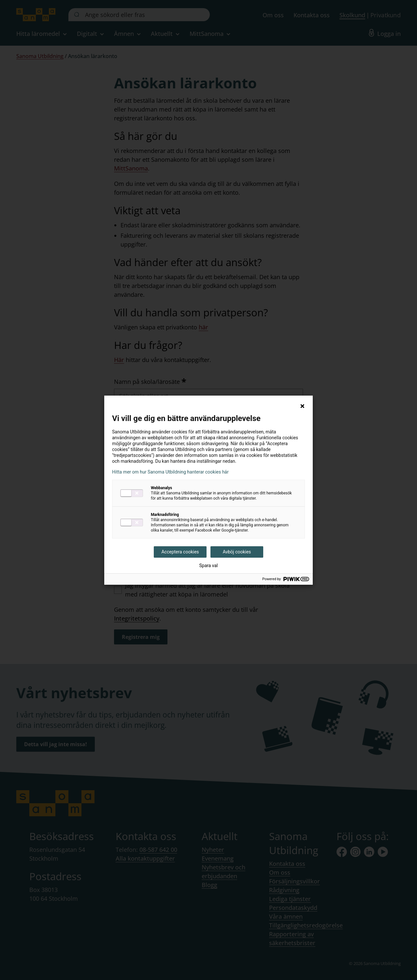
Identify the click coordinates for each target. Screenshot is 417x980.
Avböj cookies (237, 552)
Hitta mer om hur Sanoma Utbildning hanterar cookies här (170, 472)
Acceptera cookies (180, 552)
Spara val (208, 565)
